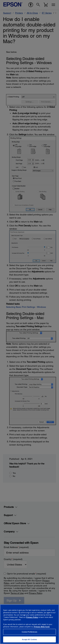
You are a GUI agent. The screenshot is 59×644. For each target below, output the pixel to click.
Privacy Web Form (42, 627)
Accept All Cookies (30, 639)
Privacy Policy (32, 617)
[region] (29, 624)
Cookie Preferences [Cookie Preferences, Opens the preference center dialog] (30, 632)
